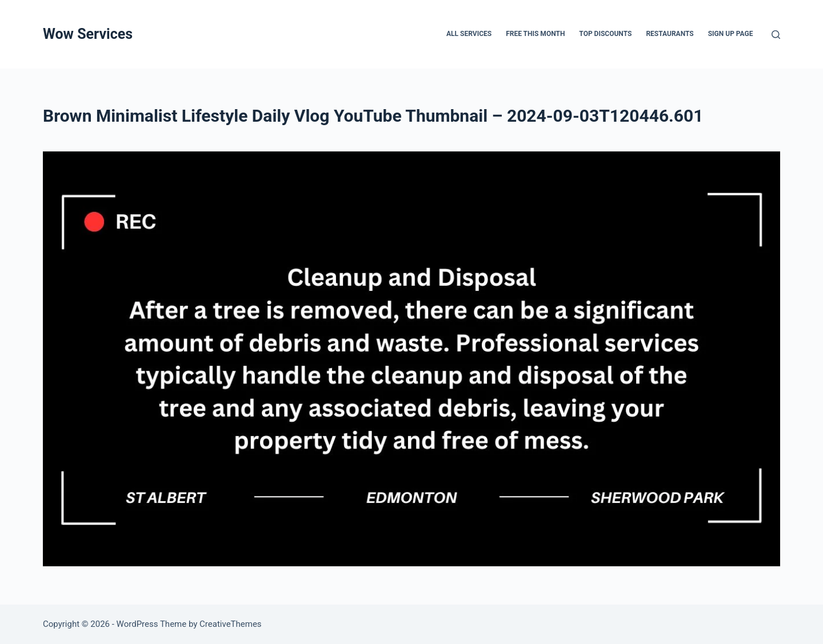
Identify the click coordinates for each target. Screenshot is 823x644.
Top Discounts (605, 34)
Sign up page (731, 34)
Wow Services (88, 34)
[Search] (776, 35)
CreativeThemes (231, 624)
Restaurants (670, 34)
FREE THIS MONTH (535, 34)
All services (469, 34)
